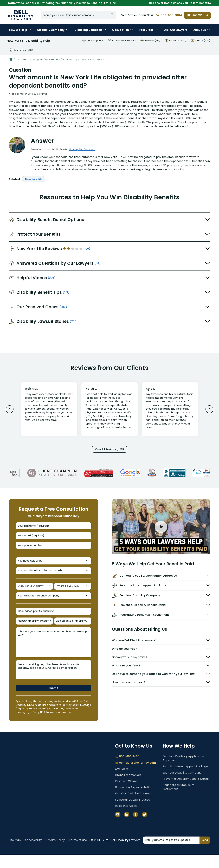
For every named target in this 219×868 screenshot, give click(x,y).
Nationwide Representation (134, 801)
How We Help (20, 30)
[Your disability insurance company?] (54, 605)
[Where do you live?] (73, 594)
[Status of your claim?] (34, 594)
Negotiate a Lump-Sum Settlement (178, 800)
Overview (121, 782)
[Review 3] (170, 411)
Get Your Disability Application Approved (183, 772)
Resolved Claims (126, 795)
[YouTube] (118, 828)
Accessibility (33, 853)
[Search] (112, 15)
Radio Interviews (126, 819)
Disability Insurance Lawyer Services (21, 15)
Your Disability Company (29, 59)
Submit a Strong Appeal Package (185, 780)
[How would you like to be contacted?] (54, 578)
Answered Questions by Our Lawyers (83, 59)
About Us (202, 30)
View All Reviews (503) (109, 450)
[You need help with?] (54, 567)
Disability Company (53, 30)
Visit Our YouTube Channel (133, 807)
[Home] (11, 60)
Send (205, 853)
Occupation (122, 30)
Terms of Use (78, 853)
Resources (149, 30)
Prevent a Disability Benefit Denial (186, 792)
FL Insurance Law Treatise (133, 813)
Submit (54, 701)
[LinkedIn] (127, 828)
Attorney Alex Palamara (82, 149)
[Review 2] (109, 411)
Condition (90, 30)
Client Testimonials (128, 788)
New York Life (53, 59)
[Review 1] (49, 411)
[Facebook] (136, 828)
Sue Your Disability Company (182, 786)
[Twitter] (145, 828)
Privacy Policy (55, 853)
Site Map (15, 853)
